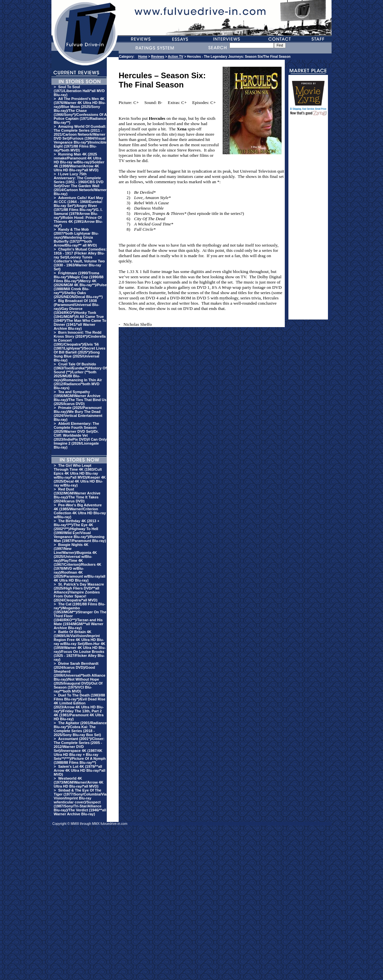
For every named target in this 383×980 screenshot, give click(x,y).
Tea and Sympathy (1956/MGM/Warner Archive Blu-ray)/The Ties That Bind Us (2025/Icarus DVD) (80, 398)
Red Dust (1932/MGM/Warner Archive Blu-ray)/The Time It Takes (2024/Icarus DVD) (77, 495)
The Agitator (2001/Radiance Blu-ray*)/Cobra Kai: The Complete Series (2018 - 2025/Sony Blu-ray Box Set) (80, 729)
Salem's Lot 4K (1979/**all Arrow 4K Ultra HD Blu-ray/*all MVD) (79, 770)
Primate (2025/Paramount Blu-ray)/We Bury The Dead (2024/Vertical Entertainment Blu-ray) (78, 414)
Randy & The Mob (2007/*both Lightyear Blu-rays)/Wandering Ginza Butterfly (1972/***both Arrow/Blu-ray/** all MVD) (76, 237)
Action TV (176, 57)
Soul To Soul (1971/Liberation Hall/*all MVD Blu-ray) (79, 91)
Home (143, 57)
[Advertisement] (308, 220)
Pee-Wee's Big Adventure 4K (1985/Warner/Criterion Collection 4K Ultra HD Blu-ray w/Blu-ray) (80, 511)
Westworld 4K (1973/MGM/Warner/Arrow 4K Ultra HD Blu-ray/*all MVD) (79, 782)
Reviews (158, 57)
